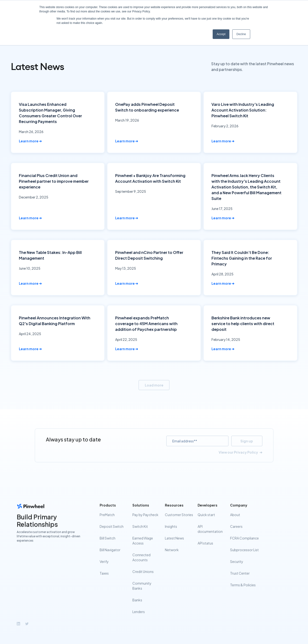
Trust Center (240, 580)
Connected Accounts (141, 564)
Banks (137, 607)
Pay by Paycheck (145, 522)
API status (205, 550)
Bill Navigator (110, 557)
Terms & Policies (243, 592)
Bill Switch (108, 545)
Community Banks (142, 593)
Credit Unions (143, 579)
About (235, 522)
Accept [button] (221, 34)
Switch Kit (140, 533)
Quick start (206, 522)
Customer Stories (179, 522)
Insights (171, 533)
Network (172, 557)
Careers (236, 533)
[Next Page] (154, 385)
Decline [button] (241, 34)
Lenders (138, 619)
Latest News (174, 545)
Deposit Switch (112, 533)
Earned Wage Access (142, 548)
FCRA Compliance (244, 545)
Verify (104, 569)
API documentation (210, 536)
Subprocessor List (244, 557)
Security (237, 569)
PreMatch (107, 522)
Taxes (104, 580)
